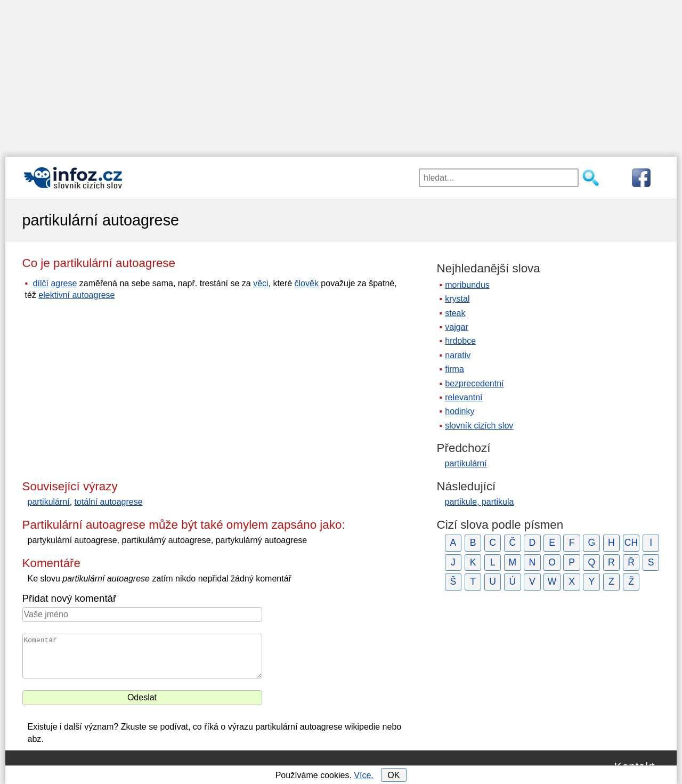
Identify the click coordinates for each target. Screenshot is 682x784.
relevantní (464, 397)
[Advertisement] (341, 75)
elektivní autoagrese (76, 295)
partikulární (49, 502)
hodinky (460, 411)
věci (261, 283)
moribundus (467, 285)
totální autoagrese (109, 502)
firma (454, 369)
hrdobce (460, 341)
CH (631, 543)
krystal (457, 299)
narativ (458, 355)
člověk (307, 283)
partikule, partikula (480, 502)
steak (455, 313)
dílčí (41, 283)
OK (393, 775)
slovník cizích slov (479, 426)
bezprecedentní (474, 383)
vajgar (457, 327)
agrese (64, 283)
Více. (363, 775)
